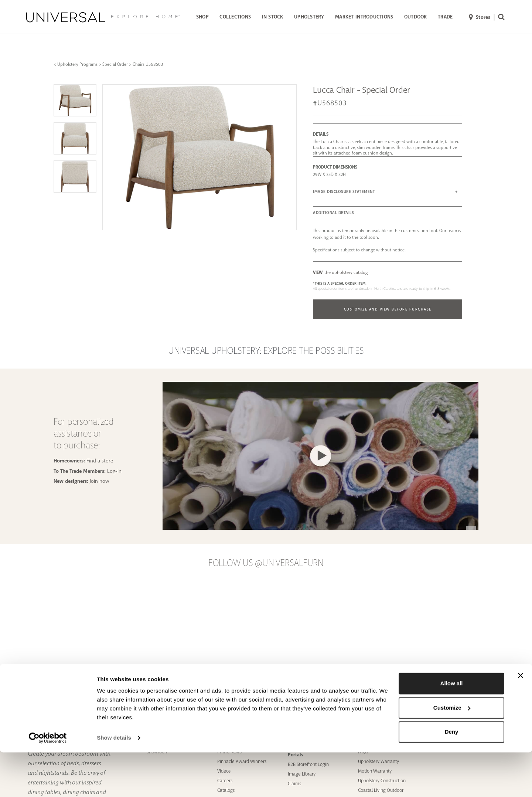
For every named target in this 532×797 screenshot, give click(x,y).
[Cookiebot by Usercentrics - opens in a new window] (48, 783)
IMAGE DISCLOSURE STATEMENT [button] (344, 192)
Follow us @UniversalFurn (266, 563)
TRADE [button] (445, 17)
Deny (452, 776)
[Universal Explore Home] (103, 17)
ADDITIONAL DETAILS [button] (333, 213)
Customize (452, 752)
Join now (100, 481)
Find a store (100, 461)
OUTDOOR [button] (416, 17)
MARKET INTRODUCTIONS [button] (364, 17)
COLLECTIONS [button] (235, 17)
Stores (480, 18)
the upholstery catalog (340, 272)
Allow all (452, 728)
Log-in (114, 471)
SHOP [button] (202, 17)
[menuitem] (202, 17)
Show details (114, 782)
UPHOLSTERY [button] (309, 17)
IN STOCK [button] (273, 17)
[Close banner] (521, 720)
